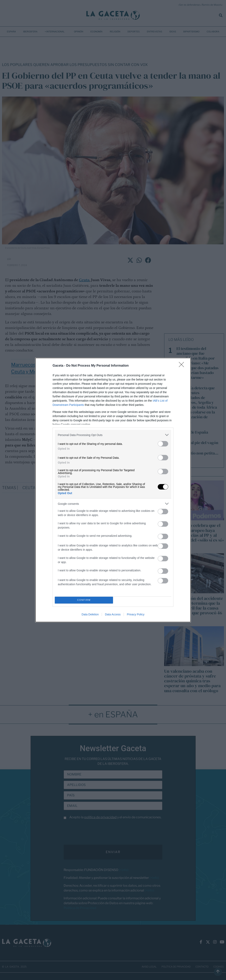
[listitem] (113, 435)
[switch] (163, 444)
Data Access (113, 614)
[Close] (183, 366)
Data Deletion (90, 614)
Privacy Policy (136, 614)
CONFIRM (84, 600)
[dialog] (113, 490)
